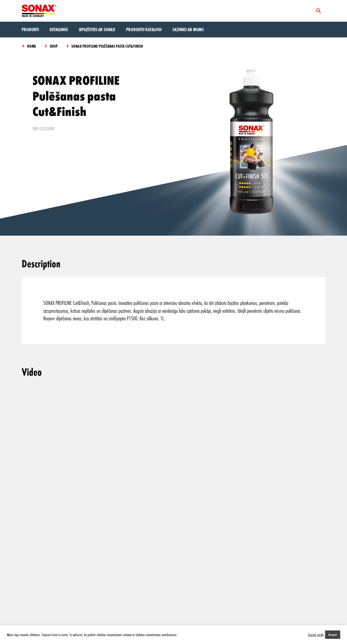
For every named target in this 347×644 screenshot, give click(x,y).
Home (32, 46)
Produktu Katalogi (144, 29)
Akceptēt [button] (333, 635)
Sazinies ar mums (188, 29)
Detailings (59, 29)
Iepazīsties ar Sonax (97, 29)
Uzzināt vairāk (316, 635)
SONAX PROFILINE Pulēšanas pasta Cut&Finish (107, 46)
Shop (54, 46)
